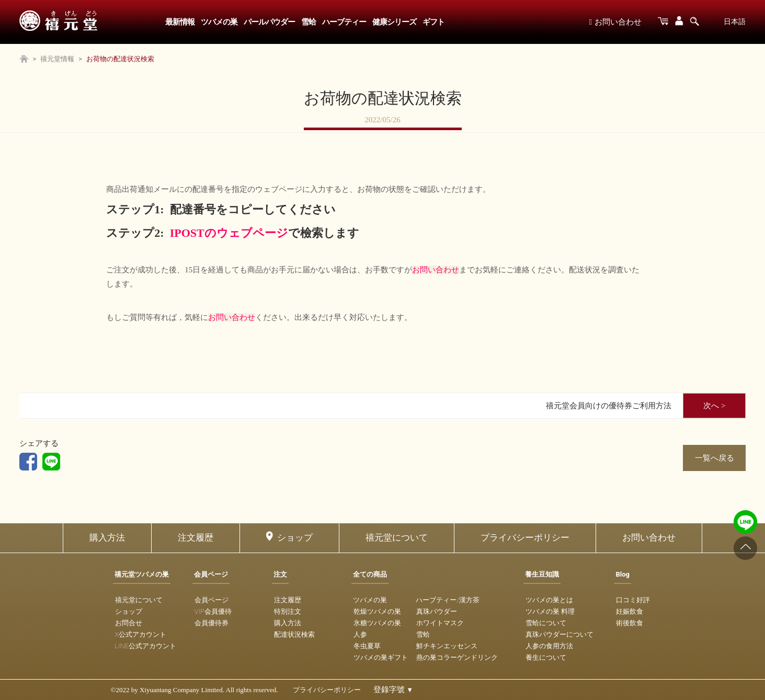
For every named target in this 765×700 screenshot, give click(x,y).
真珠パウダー (437, 611)
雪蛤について (546, 623)
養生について (546, 657)
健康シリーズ (394, 22)
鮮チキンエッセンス (447, 646)
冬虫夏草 (367, 646)
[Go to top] (745, 548)
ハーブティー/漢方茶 (448, 600)
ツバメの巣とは (549, 600)
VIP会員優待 (213, 611)
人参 (360, 634)
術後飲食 (630, 623)
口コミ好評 (633, 600)
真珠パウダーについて (560, 634)
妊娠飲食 (630, 611)
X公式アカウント (141, 634)
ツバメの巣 (219, 22)
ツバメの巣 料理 (550, 611)
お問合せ (129, 623)
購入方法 (107, 538)
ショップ (295, 538)
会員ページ (211, 574)
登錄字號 (393, 690)
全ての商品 (370, 574)
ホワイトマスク (440, 623)
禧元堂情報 (57, 59)
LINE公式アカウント (146, 646)
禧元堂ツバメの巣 (142, 574)
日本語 (735, 21)
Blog (623, 574)
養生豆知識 (542, 574)
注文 (280, 574)
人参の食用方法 (549, 646)
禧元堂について (397, 538)
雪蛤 (309, 22)
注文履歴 (196, 538)
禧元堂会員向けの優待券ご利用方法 (609, 406)
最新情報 (180, 22)
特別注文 (288, 611)
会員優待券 (212, 623)
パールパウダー (269, 22)
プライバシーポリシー (525, 538)
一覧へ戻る (715, 458)
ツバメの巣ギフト (381, 657)
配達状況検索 (294, 634)
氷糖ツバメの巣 (377, 623)
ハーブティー (344, 22)
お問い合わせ (615, 22)
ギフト (433, 22)
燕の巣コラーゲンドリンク (457, 657)
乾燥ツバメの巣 (377, 611)
